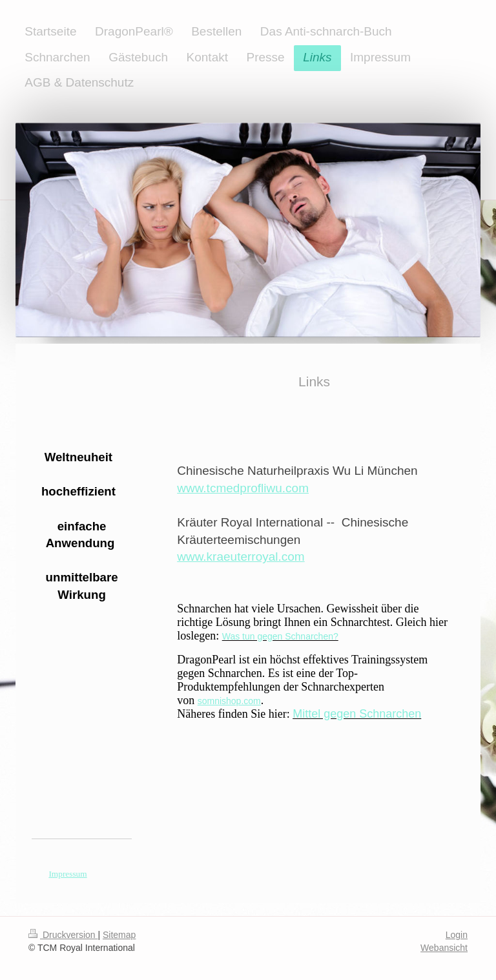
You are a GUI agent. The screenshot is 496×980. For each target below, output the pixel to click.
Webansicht (444, 948)
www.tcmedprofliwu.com (243, 488)
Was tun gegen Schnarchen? (280, 636)
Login (457, 935)
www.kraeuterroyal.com (241, 557)
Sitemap (119, 935)
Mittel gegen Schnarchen (357, 714)
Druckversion (63, 935)
